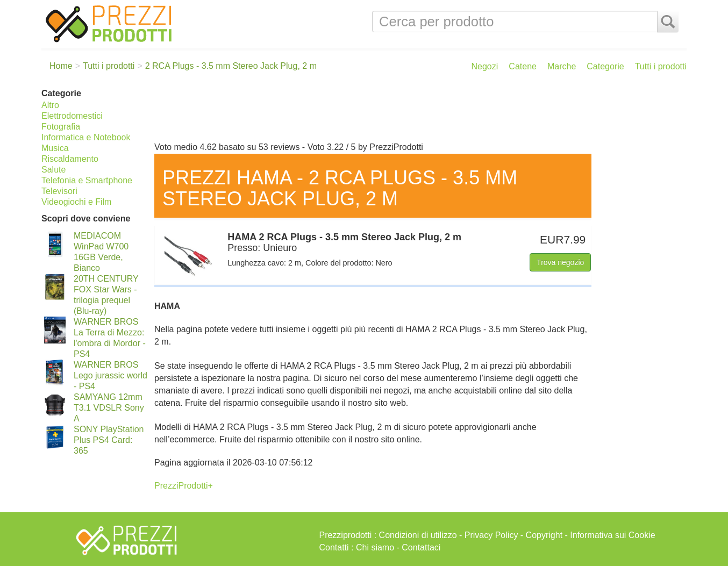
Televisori (59, 191)
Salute (53, 170)
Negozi (485, 66)
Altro (50, 105)
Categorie (605, 66)
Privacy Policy (491, 535)
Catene (523, 66)
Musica (55, 148)
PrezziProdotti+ (184, 486)
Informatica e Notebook (86, 137)
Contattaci (421, 547)
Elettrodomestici (72, 116)
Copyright (544, 535)
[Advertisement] (418, 112)
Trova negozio (560, 262)
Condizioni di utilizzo (418, 535)
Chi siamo (375, 547)
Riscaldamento (70, 159)
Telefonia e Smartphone (87, 180)
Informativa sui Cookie (612, 535)
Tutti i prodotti (661, 66)
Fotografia (61, 127)
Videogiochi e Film (76, 202)
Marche (562, 66)
